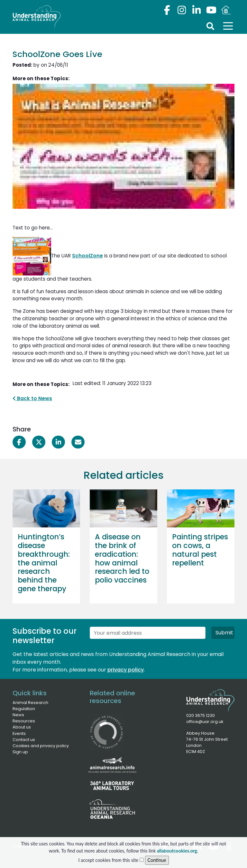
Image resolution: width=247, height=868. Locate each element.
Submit (224, 633)
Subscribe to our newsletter (45, 636)
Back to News (32, 398)
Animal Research (30, 703)
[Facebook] (167, 10)
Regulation (24, 709)
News (18, 715)
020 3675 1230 (201, 715)
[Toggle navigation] (228, 26)
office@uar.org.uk (205, 722)
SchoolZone (87, 256)
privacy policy (126, 670)
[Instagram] (182, 10)
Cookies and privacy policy (41, 746)
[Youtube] (211, 10)
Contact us (24, 740)
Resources (24, 721)
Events (19, 733)
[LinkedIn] (197, 10)
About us (22, 727)
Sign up (20, 752)
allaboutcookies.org (177, 856)
